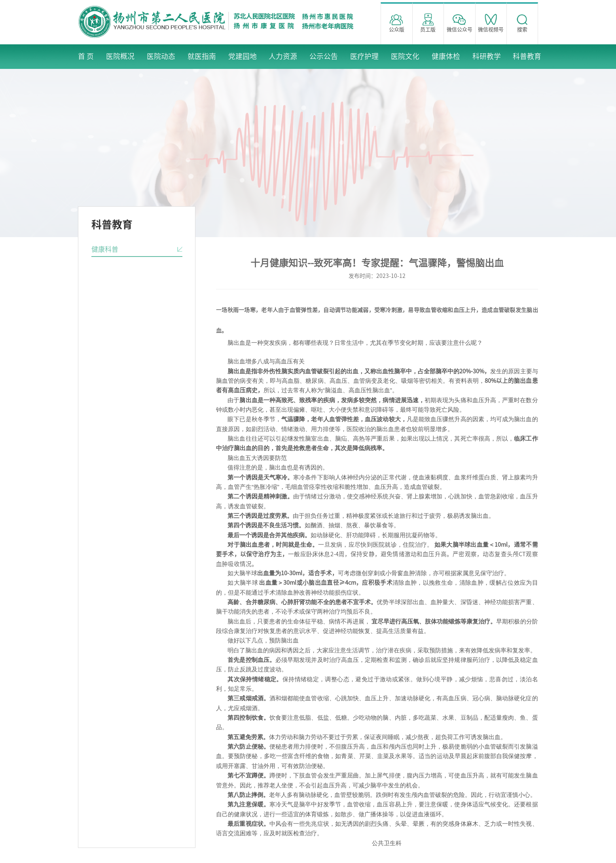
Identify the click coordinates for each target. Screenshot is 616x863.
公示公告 (324, 56)
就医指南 (202, 56)
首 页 (86, 56)
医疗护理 (364, 56)
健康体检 (446, 56)
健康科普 (105, 249)
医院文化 (405, 56)
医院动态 (161, 56)
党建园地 (243, 56)
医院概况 (120, 56)
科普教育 (527, 56)
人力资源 (283, 56)
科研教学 (487, 56)
